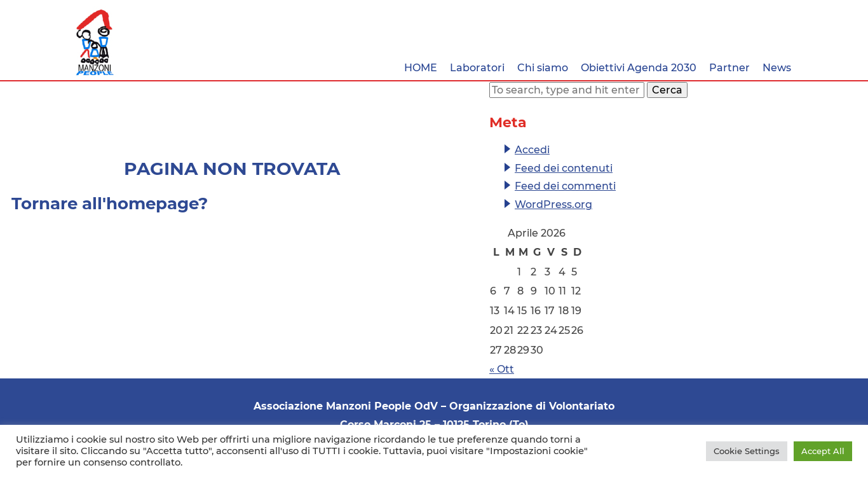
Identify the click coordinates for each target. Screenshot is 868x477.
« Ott (502, 369)
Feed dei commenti (565, 186)
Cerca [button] (667, 90)
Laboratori (477, 68)
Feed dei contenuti (564, 168)
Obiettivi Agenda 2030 (639, 68)
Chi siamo (543, 68)
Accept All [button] (823, 451)
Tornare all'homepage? (110, 204)
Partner (729, 68)
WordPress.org (553, 204)
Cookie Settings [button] (747, 451)
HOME (421, 68)
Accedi (532, 150)
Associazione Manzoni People (95, 43)
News (777, 68)
